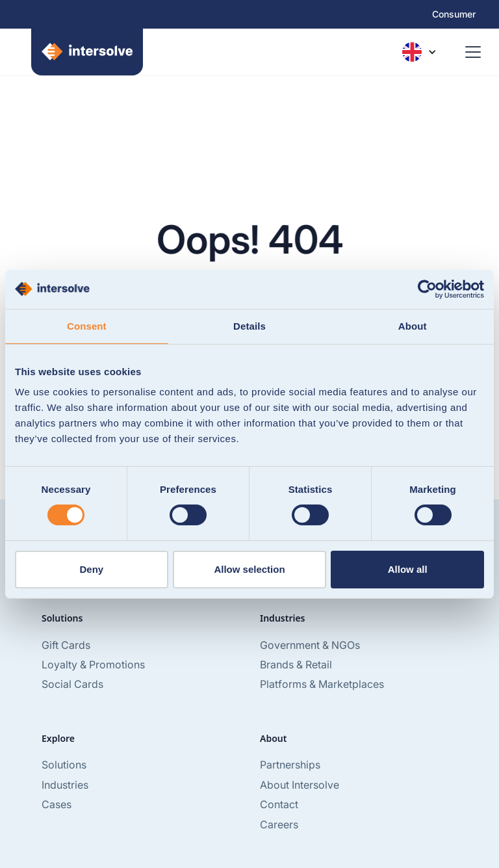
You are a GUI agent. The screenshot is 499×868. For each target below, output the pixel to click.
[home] (79, 52)
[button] (419, 52)
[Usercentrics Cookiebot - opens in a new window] (427, 289)
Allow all (408, 569)
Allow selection (249, 569)
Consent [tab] (87, 325)
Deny (91, 569)
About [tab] (413, 325)
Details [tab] (249, 325)
